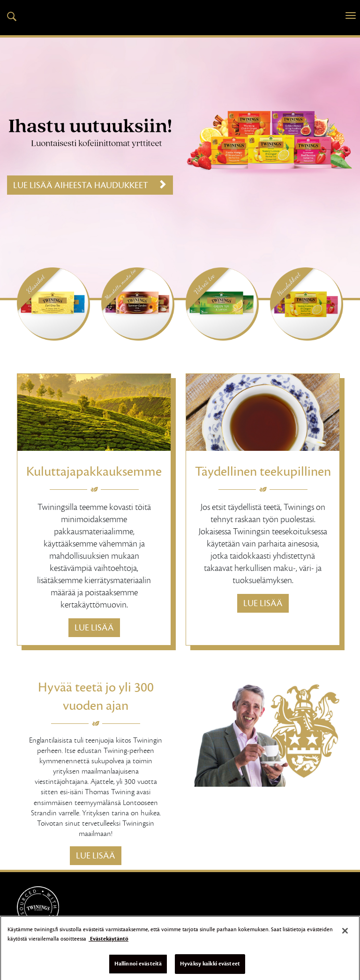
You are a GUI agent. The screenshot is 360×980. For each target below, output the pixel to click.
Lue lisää (94, 628)
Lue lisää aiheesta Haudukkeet (90, 185)
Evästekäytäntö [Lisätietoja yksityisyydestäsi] (109, 943)
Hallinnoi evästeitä (138, 968)
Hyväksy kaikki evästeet (210, 968)
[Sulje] (345, 935)
